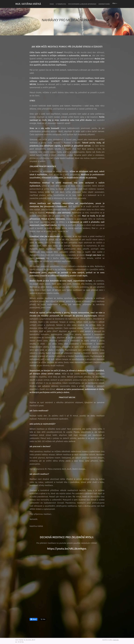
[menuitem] (62, 4)
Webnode (116, 640)
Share (34, 619)
